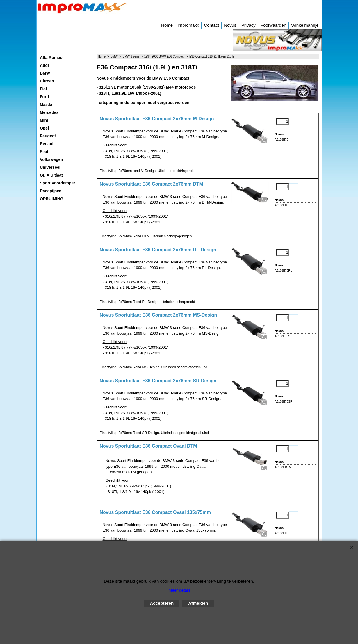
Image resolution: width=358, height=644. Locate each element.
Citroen (47, 81)
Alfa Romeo (51, 58)
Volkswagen (51, 159)
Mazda (46, 105)
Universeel (50, 167)
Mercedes (49, 112)
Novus (230, 25)
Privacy (249, 25)
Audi (44, 65)
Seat (44, 152)
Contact (211, 25)
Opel (44, 128)
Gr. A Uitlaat (51, 175)
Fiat (43, 89)
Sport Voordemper (58, 183)
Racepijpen (51, 191)
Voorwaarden (273, 25)
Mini (44, 120)
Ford (44, 97)
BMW (45, 73)
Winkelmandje (305, 25)
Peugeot (48, 136)
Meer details (180, 590)
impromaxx (188, 25)
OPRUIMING (52, 199)
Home (167, 25)
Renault (47, 144)
